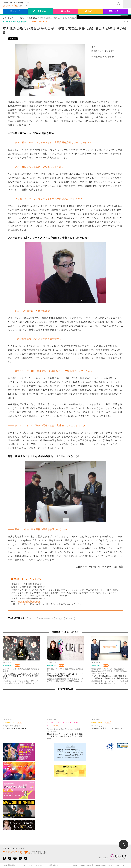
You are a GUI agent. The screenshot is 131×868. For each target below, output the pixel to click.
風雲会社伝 (22, 22)
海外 (71, 619)
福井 (31, 619)
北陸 (61, 619)
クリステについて (27, 865)
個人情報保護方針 (11, 865)
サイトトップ (8, 18)
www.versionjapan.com (29, 601)
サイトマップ (41, 865)
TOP (124, 845)
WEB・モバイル (46, 619)
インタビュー (21, 18)
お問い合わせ (54, 865)
